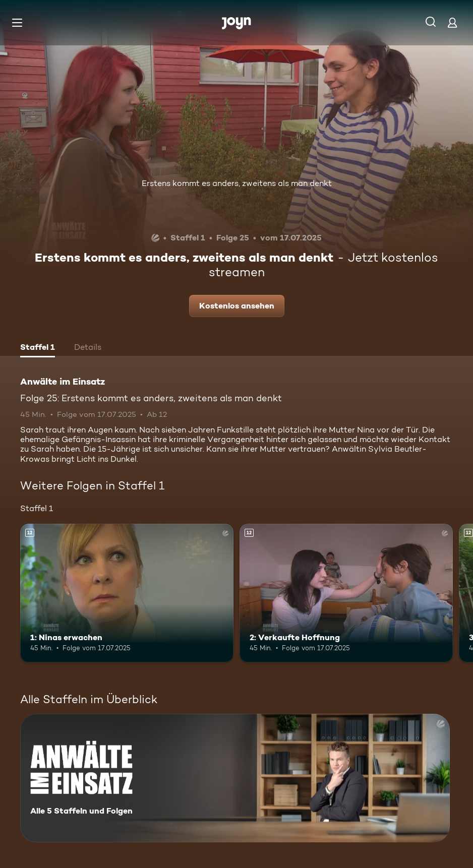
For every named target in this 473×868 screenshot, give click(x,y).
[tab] (38, 348)
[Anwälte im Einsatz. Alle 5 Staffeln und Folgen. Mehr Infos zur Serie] (235, 778)
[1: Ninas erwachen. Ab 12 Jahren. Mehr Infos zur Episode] (127, 593)
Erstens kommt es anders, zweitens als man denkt (237, 183)
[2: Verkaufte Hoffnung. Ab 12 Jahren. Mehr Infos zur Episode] (346, 593)
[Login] (452, 22)
